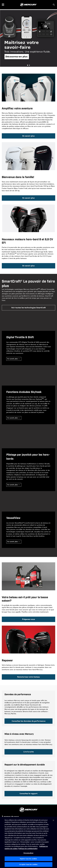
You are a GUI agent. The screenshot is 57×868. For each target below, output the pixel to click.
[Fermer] (53, 820)
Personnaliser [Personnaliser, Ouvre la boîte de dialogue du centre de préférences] (29, 853)
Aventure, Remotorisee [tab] (29, 65)
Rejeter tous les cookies (28, 859)
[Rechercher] (54, 5)
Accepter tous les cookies (28, 864)
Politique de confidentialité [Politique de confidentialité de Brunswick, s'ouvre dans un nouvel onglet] (28, 849)
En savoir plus (13, 359)
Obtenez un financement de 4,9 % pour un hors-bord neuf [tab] (28, 65)
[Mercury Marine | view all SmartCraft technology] (28, 308)
